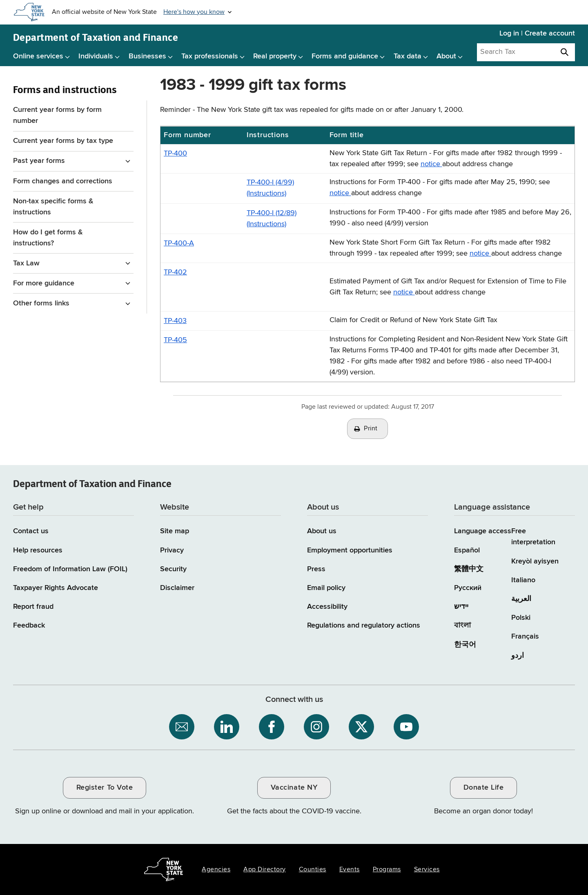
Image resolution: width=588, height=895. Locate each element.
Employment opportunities (350, 550)
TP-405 (175, 340)
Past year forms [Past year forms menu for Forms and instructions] (39, 161)
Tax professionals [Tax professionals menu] (210, 56)
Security (173, 569)
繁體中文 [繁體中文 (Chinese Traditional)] (469, 569)
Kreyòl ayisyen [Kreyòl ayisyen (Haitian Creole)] (535, 561)
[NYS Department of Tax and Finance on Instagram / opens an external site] (316, 727)
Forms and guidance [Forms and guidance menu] (345, 56)
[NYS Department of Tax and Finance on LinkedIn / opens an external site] (227, 727)
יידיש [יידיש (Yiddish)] (461, 607)
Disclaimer (177, 588)
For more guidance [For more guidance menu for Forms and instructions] (44, 283)
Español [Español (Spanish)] (467, 550)
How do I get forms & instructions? (48, 238)
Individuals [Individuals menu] (96, 56)
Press (316, 569)
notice (431, 164)
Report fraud (33, 607)
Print (371, 429)
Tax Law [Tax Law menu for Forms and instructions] (26, 263)
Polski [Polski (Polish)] (521, 618)
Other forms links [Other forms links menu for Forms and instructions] (41, 303)
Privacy (172, 550)
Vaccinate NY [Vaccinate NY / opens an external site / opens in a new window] (294, 788)
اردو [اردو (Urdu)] (518, 656)
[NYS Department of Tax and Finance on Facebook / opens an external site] (272, 727)
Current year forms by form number (57, 115)
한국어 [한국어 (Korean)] (465, 645)
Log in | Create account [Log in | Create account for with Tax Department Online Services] (537, 33)
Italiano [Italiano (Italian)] (523, 580)
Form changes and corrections (63, 181)
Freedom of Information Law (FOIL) (70, 569)
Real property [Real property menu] (275, 56)
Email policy (326, 588)
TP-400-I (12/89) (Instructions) (272, 219)
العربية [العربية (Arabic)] (521, 599)
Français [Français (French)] (525, 637)
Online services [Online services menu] (38, 56)
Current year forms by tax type (63, 141)
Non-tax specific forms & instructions (53, 207)
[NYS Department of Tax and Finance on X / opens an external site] (361, 727)
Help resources (38, 550)
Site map (175, 531)
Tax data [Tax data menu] (408, 56)
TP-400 (175, 154)
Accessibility (327, 607)
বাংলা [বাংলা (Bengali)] (462, 626)
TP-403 (175, 321)
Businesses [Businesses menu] (147, 56)
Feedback (29, 626)
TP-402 (175, 272)
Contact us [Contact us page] (31, 531)
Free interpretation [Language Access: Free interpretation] (533, 537)
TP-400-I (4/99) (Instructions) (270, 188)
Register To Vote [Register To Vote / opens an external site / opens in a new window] (105, 788)
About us (322, 531)
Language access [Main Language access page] (483, 531)
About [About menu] (446, 56)
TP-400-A (179, 243)
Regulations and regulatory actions (364, 626)
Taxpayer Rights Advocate (56, 588)
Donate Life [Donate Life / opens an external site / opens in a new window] (484, 788)
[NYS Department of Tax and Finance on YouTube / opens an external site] (406, 727)
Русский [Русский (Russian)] (468, 588)
